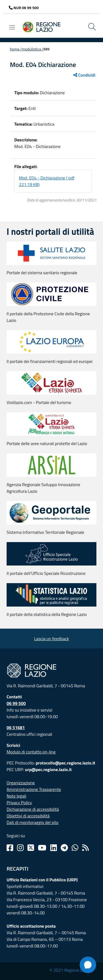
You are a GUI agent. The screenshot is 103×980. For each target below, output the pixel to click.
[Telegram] (64, 848)
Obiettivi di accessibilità (28, 816)
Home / (16, 49)
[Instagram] (20, 848)
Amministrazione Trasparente (34, 789)
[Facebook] (10, 848)
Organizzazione (21, 783)
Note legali (16, 796)
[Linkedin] (54, 848)
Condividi (84, 75)
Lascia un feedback (51, 639)
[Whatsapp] (75, 848)
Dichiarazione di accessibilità (33, 809)
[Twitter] (31, 848)
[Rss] (85, 848)
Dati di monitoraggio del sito (33, 822)
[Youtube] (42, 848)
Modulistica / (33, 49)
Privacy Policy (19, 803)
